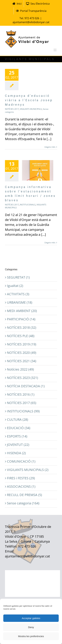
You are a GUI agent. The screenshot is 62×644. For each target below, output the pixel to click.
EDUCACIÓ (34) (19, 428)
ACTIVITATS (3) (18, 294)
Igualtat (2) (15, 286)
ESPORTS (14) (17, 436)
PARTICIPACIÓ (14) (21, 319)
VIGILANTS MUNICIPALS (31, 109)
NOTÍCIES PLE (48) (21, 336)
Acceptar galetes (31, 618)
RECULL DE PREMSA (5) (24, 495)
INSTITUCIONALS (28, 205)
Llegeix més (50, 147)
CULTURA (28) (18, 420)
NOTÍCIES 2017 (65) (22, 403)
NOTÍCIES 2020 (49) (22, 353)
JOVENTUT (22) (18, 445)
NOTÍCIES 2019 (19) (22, 344)
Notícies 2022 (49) (20, 369)
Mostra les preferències (31, 636)
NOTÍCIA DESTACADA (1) (26, 386)
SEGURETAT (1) (18, 277)
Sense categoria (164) (23, 503)
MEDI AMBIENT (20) (22, 311)
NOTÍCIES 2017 (12, 109)
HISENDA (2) (16, 453)
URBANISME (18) (20, 302)
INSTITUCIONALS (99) (23, 411)
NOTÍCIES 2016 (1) (21, 394)
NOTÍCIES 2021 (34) (22, 361)
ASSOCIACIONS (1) (21, 486)
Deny (31, 627)
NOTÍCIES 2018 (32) (22, 327)
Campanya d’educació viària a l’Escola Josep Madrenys (29, 100)
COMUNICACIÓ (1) (21, 461)
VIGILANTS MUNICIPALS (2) (28, 470)
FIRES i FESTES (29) (21, 478)
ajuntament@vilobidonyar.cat (31, 22)
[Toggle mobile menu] (55, 50)
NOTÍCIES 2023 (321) (22, 378)
